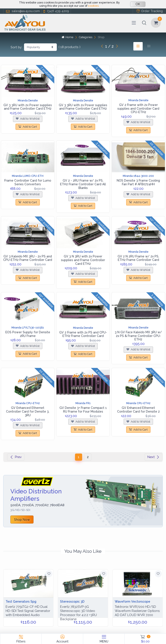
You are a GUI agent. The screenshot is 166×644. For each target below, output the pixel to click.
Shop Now (22, 520)
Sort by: (16, 47)
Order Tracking (150, 11)
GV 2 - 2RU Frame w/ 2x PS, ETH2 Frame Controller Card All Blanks (83, 184)
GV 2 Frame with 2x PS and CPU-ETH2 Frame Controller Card (83, 334)
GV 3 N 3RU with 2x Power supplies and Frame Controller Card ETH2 (83, 260)
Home (67, 37)
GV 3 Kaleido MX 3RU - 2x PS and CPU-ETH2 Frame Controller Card (28, 258)
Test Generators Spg (21, 602)
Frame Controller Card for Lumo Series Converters (28, 182)
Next (153, 457)
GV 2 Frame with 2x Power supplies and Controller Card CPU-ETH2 (138, 109)
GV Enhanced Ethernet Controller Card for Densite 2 (138, 410)
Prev (16, 457)
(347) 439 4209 (56, 11)
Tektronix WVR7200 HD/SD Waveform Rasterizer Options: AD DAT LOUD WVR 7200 (137, 611)
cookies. (94, 6)
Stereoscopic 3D (72, 602)
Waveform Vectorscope (132, 602)
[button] (144, 23)
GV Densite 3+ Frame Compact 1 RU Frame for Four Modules (83, 410)
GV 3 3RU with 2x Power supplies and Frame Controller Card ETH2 (28, 107)
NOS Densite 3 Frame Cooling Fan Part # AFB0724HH (138, 182)
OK (138, 4)
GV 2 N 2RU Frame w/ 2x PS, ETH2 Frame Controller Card (138, 258)
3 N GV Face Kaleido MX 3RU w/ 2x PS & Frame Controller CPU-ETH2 (138, 336)
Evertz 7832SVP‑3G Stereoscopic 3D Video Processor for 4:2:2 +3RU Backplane (78, 613)
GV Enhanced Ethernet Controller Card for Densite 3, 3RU (28, 411)
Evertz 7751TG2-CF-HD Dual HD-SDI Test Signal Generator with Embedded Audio (28, 611)
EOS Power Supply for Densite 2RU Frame (28, 334)
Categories (86, 37)
